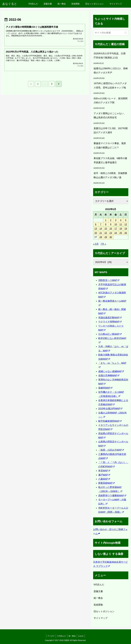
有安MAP (104, 471)
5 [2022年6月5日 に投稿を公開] (126, 220)
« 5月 (96, 244)
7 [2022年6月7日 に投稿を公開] (101, 224)
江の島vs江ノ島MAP (110, 334)
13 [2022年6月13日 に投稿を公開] (96, 229)
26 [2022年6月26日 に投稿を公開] (126, 233)
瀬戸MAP (104, 475)
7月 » (103, 244)
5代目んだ (99, 585)
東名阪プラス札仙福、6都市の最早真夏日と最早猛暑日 (110, 160)
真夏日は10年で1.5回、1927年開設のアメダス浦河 (111, 130)
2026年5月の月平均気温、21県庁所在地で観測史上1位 (110, 56)
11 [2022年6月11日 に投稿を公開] (121, 224)
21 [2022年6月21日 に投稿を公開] (101, 233)
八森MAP (104, 479)
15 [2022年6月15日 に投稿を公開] (106, 229)
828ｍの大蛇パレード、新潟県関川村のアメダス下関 (111, 101)
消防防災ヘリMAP (109, 280)
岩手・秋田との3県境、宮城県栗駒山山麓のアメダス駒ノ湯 (110, 175)
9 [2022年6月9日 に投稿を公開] (111, 224)
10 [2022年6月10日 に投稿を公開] (116, 224)
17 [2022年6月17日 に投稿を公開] (116, 229)
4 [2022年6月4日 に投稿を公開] (121, 220)
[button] (126, 33)
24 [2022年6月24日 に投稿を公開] (116, 233)
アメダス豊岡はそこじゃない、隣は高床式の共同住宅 (110, 115)
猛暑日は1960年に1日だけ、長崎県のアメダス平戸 (111, 71)
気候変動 (98, 605)
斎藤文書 (98, 591)
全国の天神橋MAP (109, 375)
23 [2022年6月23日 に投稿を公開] (111, 233)
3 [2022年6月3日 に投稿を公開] (116, 220)
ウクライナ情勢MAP (110, 322)
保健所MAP (105, 388)
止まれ (81, 636)
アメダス (51, 636)
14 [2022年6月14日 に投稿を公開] (101, 229)
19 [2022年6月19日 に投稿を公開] (126, 229)
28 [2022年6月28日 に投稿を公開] (101, 237)
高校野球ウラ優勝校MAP (112, 496)
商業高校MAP (106, 483)
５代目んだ (62, 636)
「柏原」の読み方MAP (111, 450)
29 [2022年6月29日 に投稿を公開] (106, 237)
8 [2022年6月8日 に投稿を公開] (106, 224)
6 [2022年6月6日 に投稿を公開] (96, 224)
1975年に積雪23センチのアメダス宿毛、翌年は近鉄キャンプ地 (110, 85)
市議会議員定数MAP (110, 318)
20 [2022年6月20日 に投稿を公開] (96, 233)
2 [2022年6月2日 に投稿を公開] (111, 220)
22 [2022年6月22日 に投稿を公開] (106, 233)
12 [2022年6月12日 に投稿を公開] (126, 224)
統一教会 (98, 598)
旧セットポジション (104, 611)
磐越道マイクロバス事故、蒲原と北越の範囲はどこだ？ (110, 145)
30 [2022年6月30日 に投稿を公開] (111, 237)
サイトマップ (101, 618)
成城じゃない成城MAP (111, 371)
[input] (111, 33)
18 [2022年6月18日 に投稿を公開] (121, 229)
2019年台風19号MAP (110, 409)
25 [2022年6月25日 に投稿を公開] (121, 233)
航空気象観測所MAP (110, 421)
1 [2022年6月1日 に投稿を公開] (106, 220)
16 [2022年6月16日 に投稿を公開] (111, 229)
